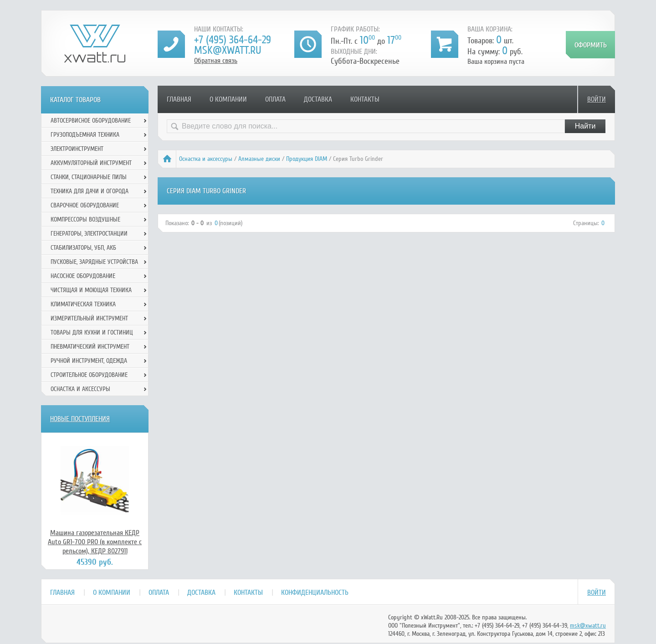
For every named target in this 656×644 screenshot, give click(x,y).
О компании (228, 99)
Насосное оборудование (83, 276)
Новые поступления (80, 419)
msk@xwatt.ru (228, 50)
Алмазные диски (259, 159)
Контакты (365, 99)
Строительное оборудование (89, 375)
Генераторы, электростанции (89, 234)
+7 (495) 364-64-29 (233, 40)
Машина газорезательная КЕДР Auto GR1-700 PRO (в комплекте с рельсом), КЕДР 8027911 (95, 542)
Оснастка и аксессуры (206, 159)
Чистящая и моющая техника (91, 290)
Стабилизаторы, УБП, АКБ (83, 248)
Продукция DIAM (307, 159)
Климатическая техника (83, 304)
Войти (597, 99)
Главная (179, 99)
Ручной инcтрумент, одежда (89, 361)
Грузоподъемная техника (85, 135)
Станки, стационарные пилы (89, 177)
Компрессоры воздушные (85, 219)
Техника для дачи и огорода (90, 191)
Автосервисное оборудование (91, 121)
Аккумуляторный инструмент (91, 163)
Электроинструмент (77, 149)
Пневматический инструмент (90, 347)
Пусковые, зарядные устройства (94, 262)
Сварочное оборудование (85, 205)
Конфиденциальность (315, 592)
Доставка (318, 99)
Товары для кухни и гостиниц (92, 332)
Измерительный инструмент (89, 318)
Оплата (275, 99)
